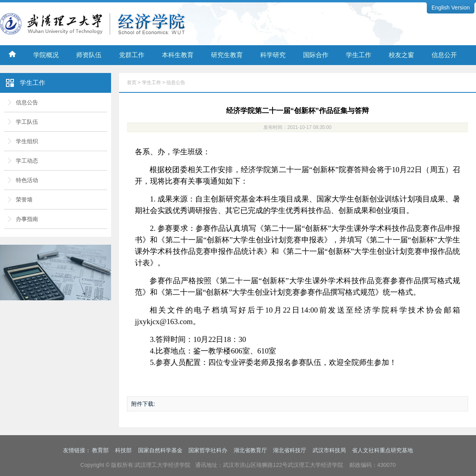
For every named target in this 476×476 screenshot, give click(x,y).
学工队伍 (27, 122)
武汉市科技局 (329, 450)
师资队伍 (89, 55)
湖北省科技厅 (290, 450)
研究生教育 (227, 55)
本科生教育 (178, 55)
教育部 (100, 450)
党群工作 (132, 55)
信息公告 (27, 102)
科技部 (123, 450)
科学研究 (273, 55)
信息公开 (444, 55)
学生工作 (359, 55)
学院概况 (46, 55)
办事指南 (27, 219)
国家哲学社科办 (208, 450)
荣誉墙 (24, 200)
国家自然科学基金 (160, 450)
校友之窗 (401, 55)
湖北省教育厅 (250, 450)
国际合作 (316, 55)
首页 (132, 83)
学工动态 (27, 161)
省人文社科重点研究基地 (382, 450)
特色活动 (27, 180)
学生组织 (27, 141)
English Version (451, 8)
